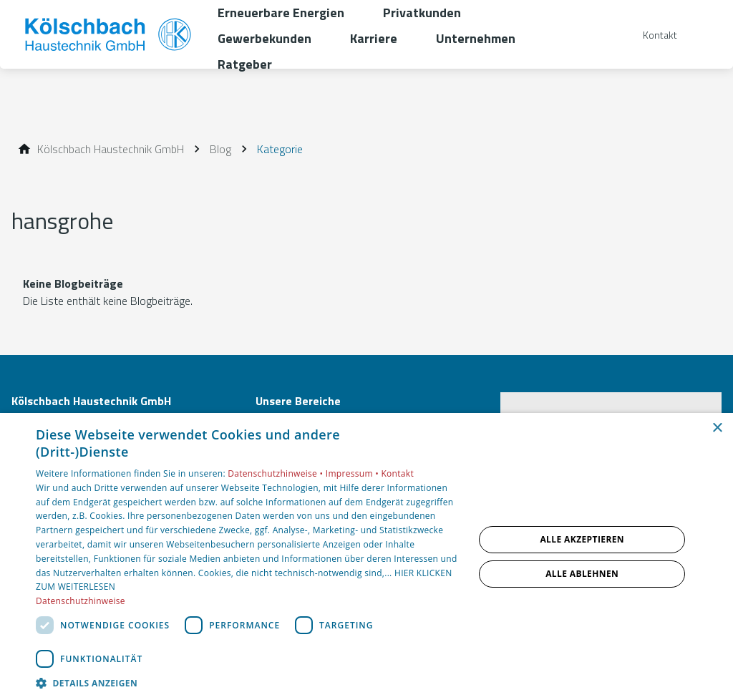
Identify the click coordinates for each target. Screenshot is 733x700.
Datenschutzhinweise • (276, 473)
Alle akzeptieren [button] (582, 539)
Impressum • (354, 473)
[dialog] (366, 556)
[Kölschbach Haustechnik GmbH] (111, 149)
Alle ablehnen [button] (582, 574)
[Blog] (220, 149)
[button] (248, 682)
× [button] (717, 428)
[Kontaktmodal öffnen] (650, 35)
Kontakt (397, 473)
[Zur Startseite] (109, 34)
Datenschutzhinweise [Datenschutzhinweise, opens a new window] (81, 601)
